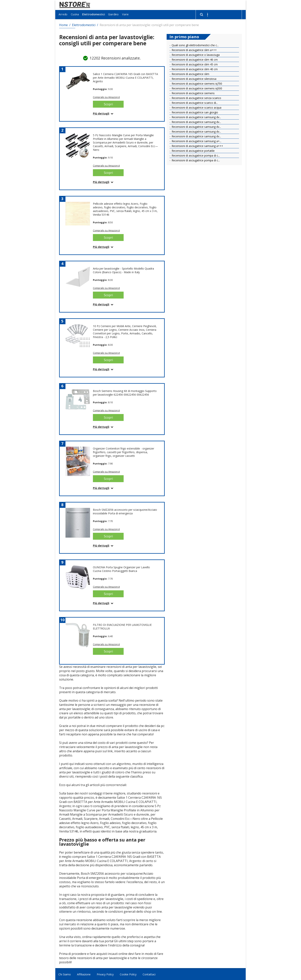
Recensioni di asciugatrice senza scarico (196, 97)
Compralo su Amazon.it (106, 97)
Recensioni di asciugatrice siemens (193, 93)
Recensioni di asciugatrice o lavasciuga (195, 54)
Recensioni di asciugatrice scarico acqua (196, 107)
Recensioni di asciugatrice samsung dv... (196, 117)
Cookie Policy (128, 974)
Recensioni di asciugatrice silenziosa (194, 78)
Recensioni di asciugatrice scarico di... (194, 102)
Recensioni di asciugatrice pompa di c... (195, 155)
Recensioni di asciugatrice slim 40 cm (194, 69)
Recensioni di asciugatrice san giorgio (194, 112)
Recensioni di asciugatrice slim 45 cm (194, 64)
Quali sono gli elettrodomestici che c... (195, 45)
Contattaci (149, 974)
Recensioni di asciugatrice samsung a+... (196, 141)
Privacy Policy (105, 974)
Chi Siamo (65, 974)
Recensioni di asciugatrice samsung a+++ (197, 145)
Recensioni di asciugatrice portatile (193, 150)
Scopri (108, 104)
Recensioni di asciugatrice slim (190, 73)
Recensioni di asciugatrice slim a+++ (194, 49)
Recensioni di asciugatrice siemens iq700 (196, 83)
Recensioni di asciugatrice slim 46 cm (194, 59)
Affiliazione (84, 974)
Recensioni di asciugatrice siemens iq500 (196, 88)
